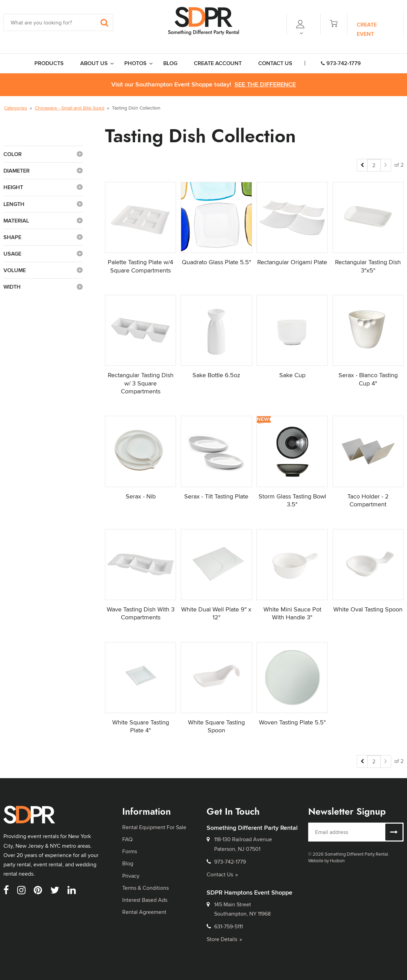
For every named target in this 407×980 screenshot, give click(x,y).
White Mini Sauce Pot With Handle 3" (292, 613)
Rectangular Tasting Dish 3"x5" (368, 266)
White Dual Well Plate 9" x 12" (216, 613)
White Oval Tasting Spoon (368, 609)
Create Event (367, 29)
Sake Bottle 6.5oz (216, 375)
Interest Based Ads (145, 900)
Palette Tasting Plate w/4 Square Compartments (140, 266)
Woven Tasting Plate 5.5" (292, 722)
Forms (130, 851)
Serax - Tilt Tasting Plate (216, 496)
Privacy (131, 876)
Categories (16, 108)
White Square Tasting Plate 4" (141, 726)
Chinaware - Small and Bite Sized (70, 108)
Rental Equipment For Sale (154, 827)
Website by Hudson (326, 860)
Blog (128, 863)
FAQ (127, 839)
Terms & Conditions (145, 888)
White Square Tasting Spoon (216, 726)
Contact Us (222, 874)
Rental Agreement (144, 912)
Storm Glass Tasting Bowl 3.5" (292, 500)
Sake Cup (292, 375)
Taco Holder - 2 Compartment (368, 500)
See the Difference (265, 85)
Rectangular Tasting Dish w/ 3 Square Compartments (141, 383)
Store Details (224, 939)
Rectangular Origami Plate (292, 262)
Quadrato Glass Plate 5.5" (216, 262)
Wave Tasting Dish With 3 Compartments (141, 613)
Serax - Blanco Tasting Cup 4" (368, 379)
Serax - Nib (141, 496)
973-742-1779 (341, 63)
